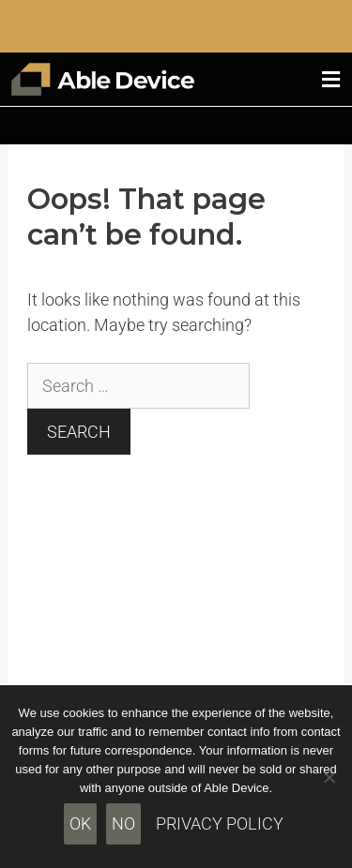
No (123, 823)
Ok (80, 823)
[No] (329, 777)
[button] (331, 80)
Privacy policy (220, 823)
